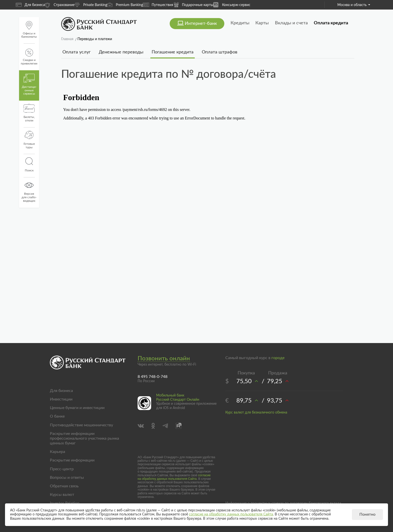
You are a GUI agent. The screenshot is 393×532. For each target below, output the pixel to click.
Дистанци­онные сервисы (29, 85)
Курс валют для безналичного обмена (256, 413)
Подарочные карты (193, 5)
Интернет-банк (201, 24)
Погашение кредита (173, 52)
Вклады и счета (291, 23)
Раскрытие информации (72, 460)
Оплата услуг (76, 52)
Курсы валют (62, 495)
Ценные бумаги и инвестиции (77, 408)
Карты (262, 23)
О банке (57, 416)
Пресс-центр (62, 469)
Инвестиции (61, 399)
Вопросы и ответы (67, 478)
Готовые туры (29, 140)
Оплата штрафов (220, 52)
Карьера (58, 452)
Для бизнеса (30, 5)
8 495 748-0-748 (153, 377)
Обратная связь (64, 486)
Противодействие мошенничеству (81, 425)
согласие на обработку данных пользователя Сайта (174, 477)
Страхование (60, 5)
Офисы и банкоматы (29, 30)
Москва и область (354, 5)
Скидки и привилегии (29, 57)
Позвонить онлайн (164, 359)
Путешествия (158, 5)
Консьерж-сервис (232, 5)
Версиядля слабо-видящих (29, 191)
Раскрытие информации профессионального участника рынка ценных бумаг (84, 438)
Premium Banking (125, 5)
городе (278, 358)
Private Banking (91, 5)
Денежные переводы (121, 52)
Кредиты (240, 23)
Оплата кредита (331, 23)
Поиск (29, 165)
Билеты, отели (29, 113)
